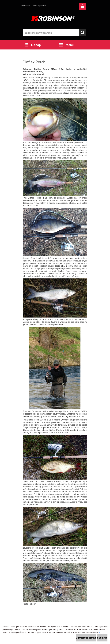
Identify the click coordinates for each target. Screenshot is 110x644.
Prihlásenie (26, 6)
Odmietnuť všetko (86, 638)
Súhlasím (102, 638)
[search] (83, 33)
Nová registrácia (40, 6)
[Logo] (53, 19)
